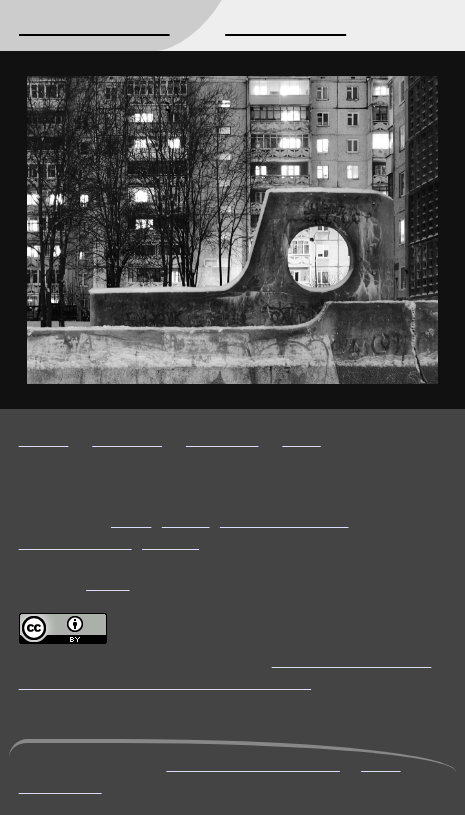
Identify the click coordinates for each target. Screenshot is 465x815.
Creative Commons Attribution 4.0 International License (225, 670)
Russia (170, 541)
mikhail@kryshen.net (252, 763)
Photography (285, 25)
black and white (284, 519)
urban (186, 519)
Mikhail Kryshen (94, 25)
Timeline (127, 438)
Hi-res (44, 438)
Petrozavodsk (75, 541)
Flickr (108, 582)
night (131, 519)
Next (301, 438)
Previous (222, 438)
